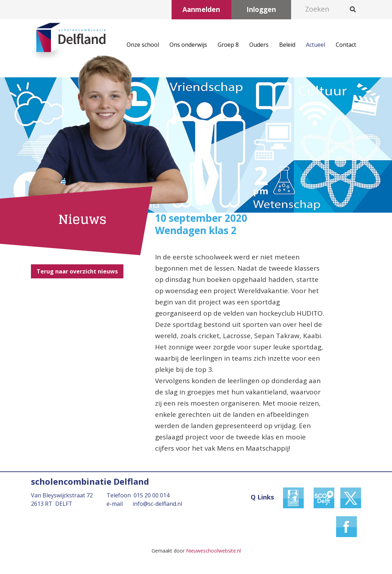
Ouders (259, 45)
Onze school (143, 45)
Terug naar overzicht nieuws (77, 271)
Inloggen (261, 9)
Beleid (287, 45)
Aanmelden (201, 9)
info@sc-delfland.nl (157, 504)
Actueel (316, 45)
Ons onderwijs (188, 45)
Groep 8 (228, 45)
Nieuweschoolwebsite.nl (213, 551)
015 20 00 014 (152, 495)
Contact (346, 45)
